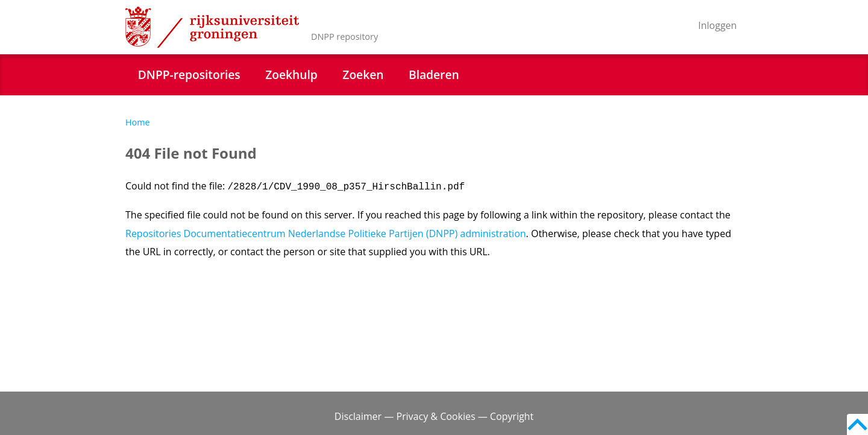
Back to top (857, 424)
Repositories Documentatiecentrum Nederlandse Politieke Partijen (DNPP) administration (326, 233)
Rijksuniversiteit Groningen (212, 27)
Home (138, 122)
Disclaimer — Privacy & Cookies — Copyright (434, 416)
